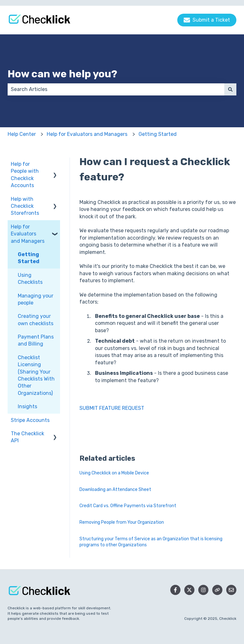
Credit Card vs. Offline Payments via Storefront (128, 506)
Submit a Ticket (207, 20)
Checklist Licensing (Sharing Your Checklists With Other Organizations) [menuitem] (36, 375)
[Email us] (231, 590)
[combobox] (116, 89)
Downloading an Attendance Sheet (115, 490)
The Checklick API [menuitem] (27, 437)
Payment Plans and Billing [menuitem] (36, 340)
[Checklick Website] (217, 590)
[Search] (230, 89)
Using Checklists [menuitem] (30, 279)
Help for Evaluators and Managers (87, 134)
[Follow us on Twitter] (189, 590)
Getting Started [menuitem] (29, 258)
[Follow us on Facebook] (175, 590)
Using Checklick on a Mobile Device (114, 473)
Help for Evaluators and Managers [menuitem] (28, 234)
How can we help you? (62, 74)
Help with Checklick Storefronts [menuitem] (25, 206)
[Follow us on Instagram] (203, 590)
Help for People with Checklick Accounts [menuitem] (25, 175)
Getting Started (158, 134)
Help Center (22, 134)
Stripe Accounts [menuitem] (30, 420)
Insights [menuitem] (27, 406)
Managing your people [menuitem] (36, 299)
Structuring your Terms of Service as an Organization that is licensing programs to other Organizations (151, 542)
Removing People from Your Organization (122, 522)
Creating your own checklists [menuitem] (36, 320)
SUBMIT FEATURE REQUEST (112, 408)
